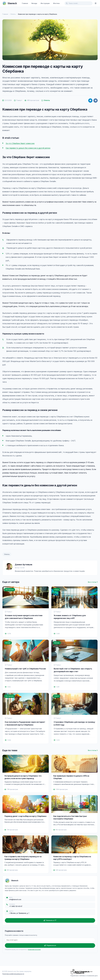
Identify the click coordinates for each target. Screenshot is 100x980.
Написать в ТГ (50, 920)
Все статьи (93, 582)
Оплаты (13, 14)
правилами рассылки (34, 950)
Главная (25, 3)
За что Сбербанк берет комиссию (21, 143)
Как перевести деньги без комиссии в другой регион (29, 148)
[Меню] (96, 3)
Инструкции (45, 3)
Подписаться (50, 945)
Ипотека (56, 3)
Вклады (34, 3)
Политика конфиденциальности (13, 974)
